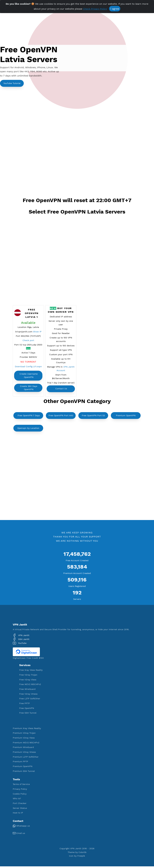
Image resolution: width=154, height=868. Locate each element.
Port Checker (20, 805)
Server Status (20, 810)
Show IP (37, 332)
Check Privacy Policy (95, 9)
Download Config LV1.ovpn (28, 367)
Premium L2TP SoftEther (26, 758)
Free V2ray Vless (28, 681)
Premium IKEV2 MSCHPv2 (26, 744)
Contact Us (61, 391)
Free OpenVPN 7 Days (29, 417)
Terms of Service (21, 786)
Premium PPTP (20, 763)
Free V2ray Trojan (28, 676)
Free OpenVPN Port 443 (61, 417)
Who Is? (17, 800)
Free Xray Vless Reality (31, 672)
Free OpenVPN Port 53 (93, 417)
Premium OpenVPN (126, 417)
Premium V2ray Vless (24, 739)
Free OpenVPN (27, 710)
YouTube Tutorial (12, 83)
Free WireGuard (27, 691)
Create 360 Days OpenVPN (29, 389)
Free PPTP (25, 705)
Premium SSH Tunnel (24, 773)
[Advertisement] (77, 133)
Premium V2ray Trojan (24, 735)
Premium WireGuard (23, 749)
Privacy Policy (20, 790)
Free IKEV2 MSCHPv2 (30, 686)
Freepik (81, 857)
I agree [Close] (115, 9)
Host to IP (18, 814)
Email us (19, 835)
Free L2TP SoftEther (30, 700)
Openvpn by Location (28, 430)
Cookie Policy (20, 795)
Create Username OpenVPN (29, 376)
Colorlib (82, 854)
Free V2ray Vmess (28, 695)
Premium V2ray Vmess (24, 754)
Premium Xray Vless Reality (27, 730)
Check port (28, 341)
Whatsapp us (21, 827)
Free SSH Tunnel (28, 714)
